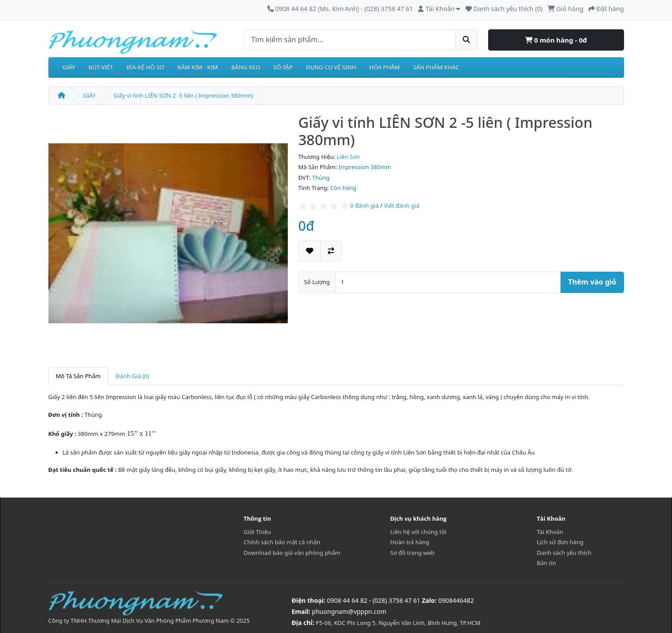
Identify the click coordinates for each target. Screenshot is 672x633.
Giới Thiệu (258, 532)
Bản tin (547, 563)
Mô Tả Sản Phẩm (78, 376)
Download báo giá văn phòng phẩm (292, 553)
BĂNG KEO (246, 67)
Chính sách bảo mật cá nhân (282, 542)
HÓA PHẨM (384, 67)
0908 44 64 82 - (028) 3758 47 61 (374, 600)
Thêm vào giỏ (592, 282)
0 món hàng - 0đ (556, 40)
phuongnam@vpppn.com (349, 611)
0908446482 (456, 600)
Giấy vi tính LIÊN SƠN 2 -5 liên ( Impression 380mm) (183, 95)
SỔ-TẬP (283, 67)
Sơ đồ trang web (413, 553)
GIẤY (69, 67)
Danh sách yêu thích (564, 553)
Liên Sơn (348, 157)
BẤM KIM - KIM (197, 67)
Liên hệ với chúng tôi (419, 532)
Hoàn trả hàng (410, 542)
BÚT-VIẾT (101, 67)
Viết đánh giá (402, 206)
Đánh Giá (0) (133, 376)
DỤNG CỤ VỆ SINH (331, 67)
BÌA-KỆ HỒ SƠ (145, 67)
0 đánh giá (364, 206)
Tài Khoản (550, 532)
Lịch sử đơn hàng (560, 542)
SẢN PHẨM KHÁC (436, 67)
